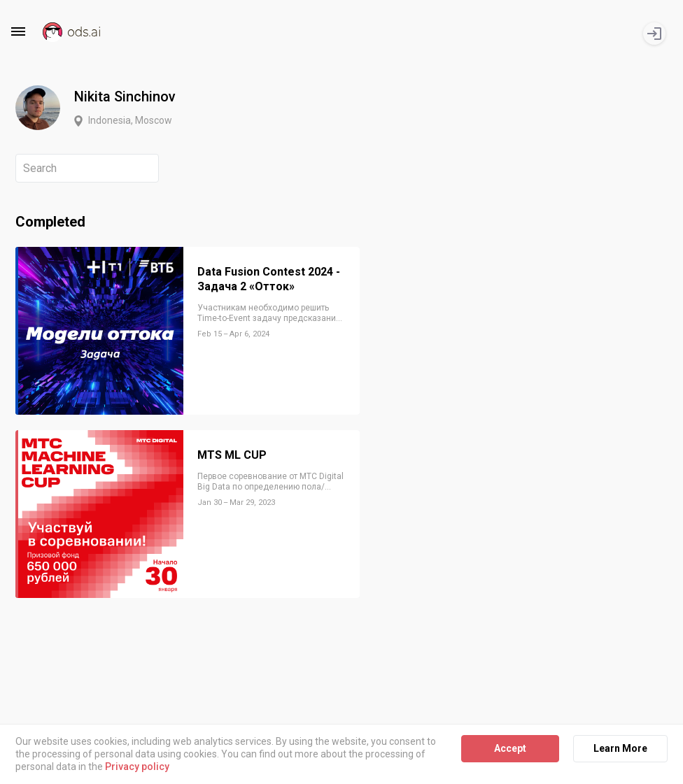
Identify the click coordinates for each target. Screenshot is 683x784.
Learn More (620, 748)
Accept (510, 748)
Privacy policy (137, 767)
